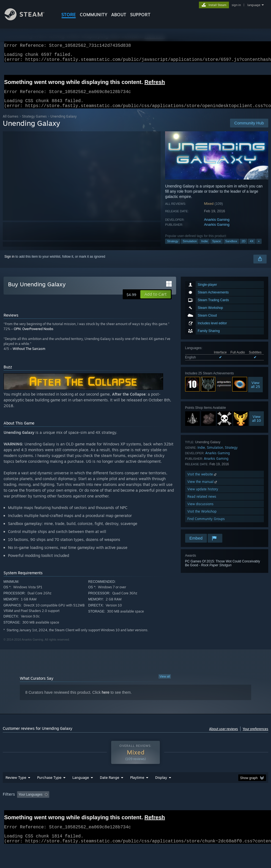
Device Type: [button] (32, 816)
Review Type (16, 792)
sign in (236, 5)
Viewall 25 (255, 391)
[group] (135, 813)
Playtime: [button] (129, 809)
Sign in (9, 263)
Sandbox (231, 248)
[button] (156, 301)
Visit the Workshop (202, 518)
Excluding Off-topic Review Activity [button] (86, 809)
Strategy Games (34, 123)
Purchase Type (49, 792)
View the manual (203, 488)
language (254, 5)
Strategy (173, 248)
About (119, 15)
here (106, 699)
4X (252, 248)
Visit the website (202, 481)
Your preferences (255, 735)
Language (81, 792)
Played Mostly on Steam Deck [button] (168, 809)
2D (243, 248)
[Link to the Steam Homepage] (29, 19)
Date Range (110, 792)
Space (216, 248)
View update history (203, 496)
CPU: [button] (243, 809)
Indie (204, 248)
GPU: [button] (8, 816)
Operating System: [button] (214, 809)
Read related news (202, 503)
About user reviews (224, 735)
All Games (11, 123)
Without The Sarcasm (29, 355)
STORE (69, 15)
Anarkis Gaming (217, 226)
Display (161, 792)
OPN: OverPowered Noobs (34, 335)
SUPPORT (140, 15)
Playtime (137, 792)
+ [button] (259, 248)
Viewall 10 (257, 425)
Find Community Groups (206, 525)
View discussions (200, 511)
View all (165, 683)
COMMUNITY (94, 15)
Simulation (190, 248)
